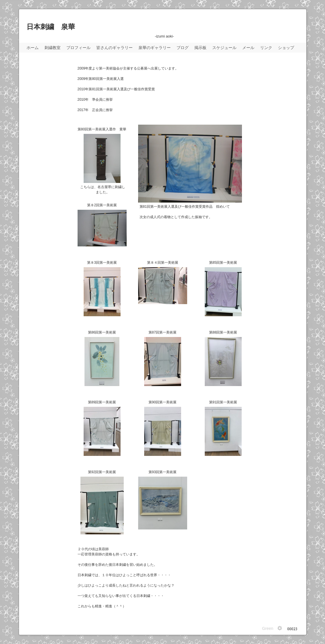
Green (268, 628)
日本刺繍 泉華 (51, 27)
